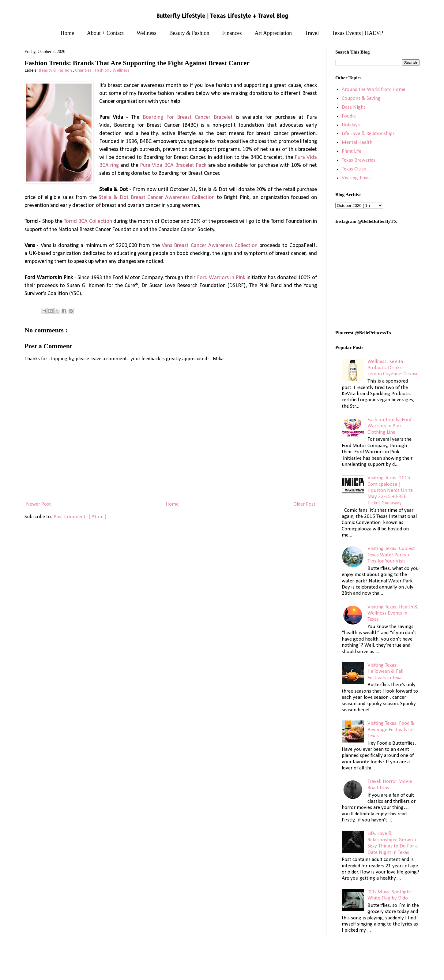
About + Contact (105, 33)
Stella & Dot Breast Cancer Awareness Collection (156, 198)
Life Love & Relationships (368, 134)
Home (67, 33)
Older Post (304, 504)
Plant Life (352, 151)
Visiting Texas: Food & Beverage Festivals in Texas (391, 730)
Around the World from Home (374, 90)
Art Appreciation (273, 33)
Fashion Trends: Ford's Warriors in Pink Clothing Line (391, 426)
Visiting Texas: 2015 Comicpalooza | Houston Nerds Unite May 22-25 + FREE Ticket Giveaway (390, 490)
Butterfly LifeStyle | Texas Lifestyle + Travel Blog (222, 16)
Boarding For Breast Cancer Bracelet (188, 117)
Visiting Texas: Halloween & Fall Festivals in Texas (386, 671)
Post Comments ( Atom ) (80, 517)
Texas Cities (354, 169)
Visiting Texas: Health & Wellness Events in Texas (393, 613)
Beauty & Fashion (189, 33)
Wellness (147, 33)
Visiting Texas (356, 178)
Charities (84, 71)
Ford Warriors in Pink (221, 278)
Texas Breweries (359, 160)
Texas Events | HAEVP (357, 33)
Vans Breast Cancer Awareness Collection (210, 246)
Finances (232, 33)
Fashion (102, 71)
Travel (312, 33)
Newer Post (38, 504)
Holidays (351, 125)
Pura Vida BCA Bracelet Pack (173, 165)
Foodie (349, 116)
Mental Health (357, 142)
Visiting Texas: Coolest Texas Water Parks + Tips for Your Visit (391, 555)
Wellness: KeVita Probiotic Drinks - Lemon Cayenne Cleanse (393, 368)
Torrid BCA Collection (88, 221)
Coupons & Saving (361, 98)
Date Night (354, 107)
